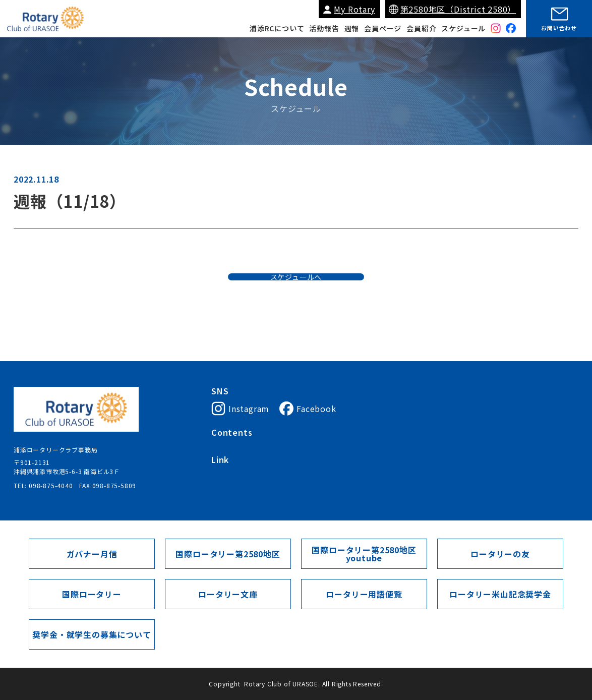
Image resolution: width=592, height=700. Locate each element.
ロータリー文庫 (228, 594)
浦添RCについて (277, 28)
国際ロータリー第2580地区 (348, 482)
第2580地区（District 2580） (458, 9)
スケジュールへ (296, 295)
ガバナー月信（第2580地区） (442, 482)
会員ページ (383, 28)
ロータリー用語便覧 (364, 594)
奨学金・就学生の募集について (92, 634)
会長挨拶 (324, 446)
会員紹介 (421, 28)
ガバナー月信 (92, 554)
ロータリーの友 (500, 554)
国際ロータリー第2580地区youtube (364, 554)
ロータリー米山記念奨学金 (500, 594)
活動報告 (324, 28)
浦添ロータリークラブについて (256, 446)
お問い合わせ (559, 28)
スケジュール (463, 28)
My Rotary (354, 9)
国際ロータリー (234, 482)
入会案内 (360, 446)
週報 (352, 28)
